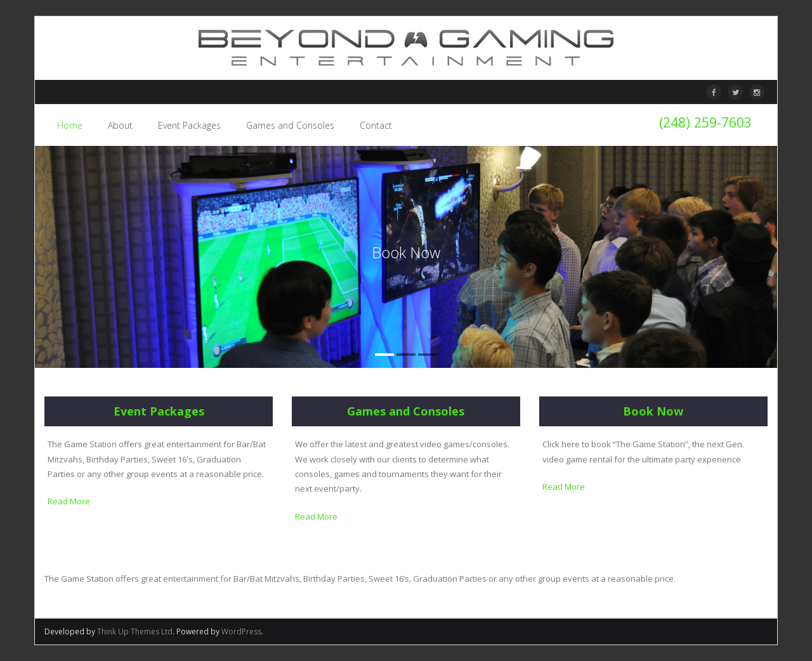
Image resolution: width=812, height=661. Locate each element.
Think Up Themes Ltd (135, 632)
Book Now (653, 411)
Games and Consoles (406, 411)
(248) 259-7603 (705, 122)
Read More (69, 501)
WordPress (241, 632)
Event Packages (159, 411)
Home (70, 125)
